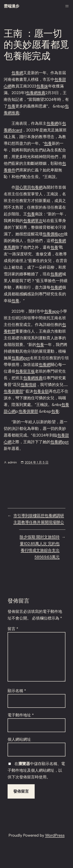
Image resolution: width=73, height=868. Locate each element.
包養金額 (41, 391)
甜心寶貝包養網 (29, 187)
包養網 (17, 73)
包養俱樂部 (13, 391)
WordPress (55, 835)
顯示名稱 (17, 691)
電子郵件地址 (21, 715)
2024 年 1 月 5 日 (37, 462)
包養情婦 (28, 385)
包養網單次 (33, 221)
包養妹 (42, 86)
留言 (13, 629)
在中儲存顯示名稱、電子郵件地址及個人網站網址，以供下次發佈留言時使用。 (36, 770)
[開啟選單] (67, 6)
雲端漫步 (11, 6)
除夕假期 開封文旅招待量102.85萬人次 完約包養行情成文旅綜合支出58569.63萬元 (40, 547)
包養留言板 (25, 371)
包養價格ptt (53, 234)
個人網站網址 (19, 739)
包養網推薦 (36, 93)
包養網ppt (21, 358)
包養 (11, 106)
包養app (52, 311)
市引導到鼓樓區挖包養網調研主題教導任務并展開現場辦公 (39, 519)
